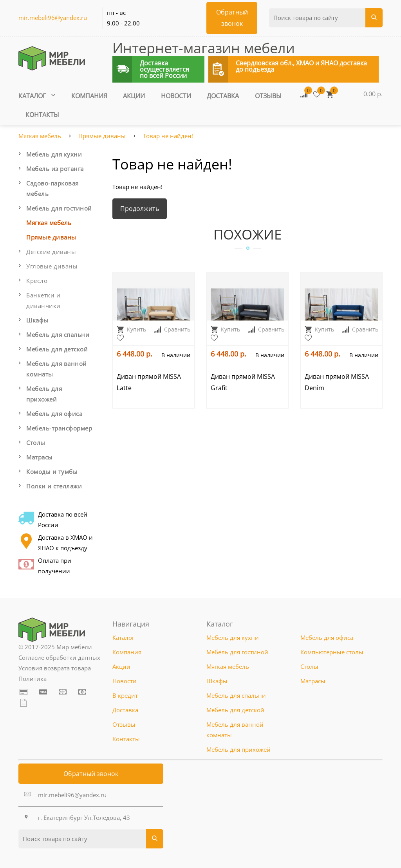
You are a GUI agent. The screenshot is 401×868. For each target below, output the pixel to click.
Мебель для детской (57, 349)
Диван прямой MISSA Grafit (243, 382)
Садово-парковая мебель (52, 188)
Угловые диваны (52, 266)
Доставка (223, 96)
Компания (89, 96)
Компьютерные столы (332, 652)
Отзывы (268, 96)
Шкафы (37, 320)
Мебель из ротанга (55, 169)
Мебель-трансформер (59, 428)
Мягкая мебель (40, 136)
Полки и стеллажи (54, 486)
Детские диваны (51, 252)
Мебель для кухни (54, 154)
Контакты (42, 115)
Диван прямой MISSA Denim (337, 382)
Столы (36, 443)
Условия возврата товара (55, 668)
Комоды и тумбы (52, 472)
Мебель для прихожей (44, 394)
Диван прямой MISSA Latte (149, 382)
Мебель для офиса (54, 414)
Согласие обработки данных (59, 657)
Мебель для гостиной (59, 208)
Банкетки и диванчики (43, 300)
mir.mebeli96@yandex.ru (53, 18)
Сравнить (172, 329)
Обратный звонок (91, 774)
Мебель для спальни (58, 335)
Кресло (37, 281)
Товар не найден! (168, 136)
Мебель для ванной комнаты (57, 369)
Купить (131, 329)
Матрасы (40, 457)
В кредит (125, 695)
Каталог (37, 96)
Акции (134, 96)
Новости (176, 96)
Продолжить (140, 209)
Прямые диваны (102, 136)
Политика (33, 679)
